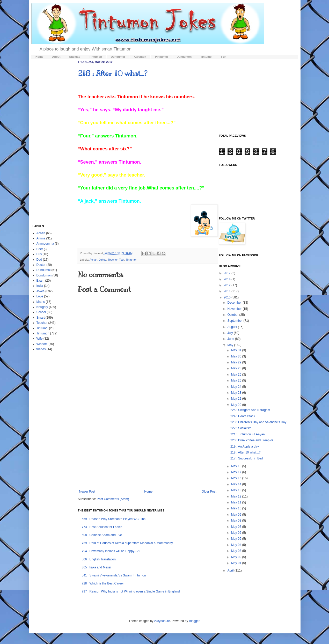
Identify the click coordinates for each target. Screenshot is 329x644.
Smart (41, 318)
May (231, 345)
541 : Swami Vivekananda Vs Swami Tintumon (114, 575)
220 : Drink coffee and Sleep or (252, 440)
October (233, 315)
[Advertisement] (148, 447)
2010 (228, 297)
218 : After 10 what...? (113, 73)
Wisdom (42, 344)
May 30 (237, 356)
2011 (228, 291)
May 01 (237, 563)
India (40, 286)
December (235, 303)
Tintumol (42, 328)
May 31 (237, 350)
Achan (94, 260)
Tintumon (132, 260)
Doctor (41, 265)
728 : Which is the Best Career (103, 583)
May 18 (237, 466)
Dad (39, 260)
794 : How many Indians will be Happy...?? (111, 551)
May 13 (237, 490)
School (41, 312)
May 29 (237, 362)
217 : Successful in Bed (247, 458)
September (235, 321)
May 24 (237, 387)
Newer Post (87, 492)
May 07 (237, 527)
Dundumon (44, 275)
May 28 (237, 368)
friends (41, 349)
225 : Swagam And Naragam (250, 410)
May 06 (237, 533)
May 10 (237, 508)
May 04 (237, 545)
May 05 (237, 539)
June (231, 339)
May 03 (237, 551)
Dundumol (44, 270)
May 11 (237, 502)
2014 (228, 279)
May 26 (237, 375)
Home (148, 492)
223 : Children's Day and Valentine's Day (258, 422)
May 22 (237, 399)
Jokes (103, 260)
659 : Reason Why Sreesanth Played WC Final (114, 519)
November (235, 309)
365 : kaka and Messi (96, 567)
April (231, 570)
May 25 (237, 380)
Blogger (194, 621)
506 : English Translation (99, 559)
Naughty (42, 307)
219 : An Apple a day (245, 447)
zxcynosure (162, 621)
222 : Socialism (241, 428)
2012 (228, 285)
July (231, 333)
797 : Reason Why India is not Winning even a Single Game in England (131, 591)
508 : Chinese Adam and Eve (102, 535)
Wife (40, 339)
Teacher (113, 260)
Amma (41, 238)
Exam (41, 281)
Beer (40, 249)
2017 (228, 273)
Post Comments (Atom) (113, 499)
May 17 (237, 472)
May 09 (237, 515)
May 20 (237, 405)
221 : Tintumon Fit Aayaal (248, 434)
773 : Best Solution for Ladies (102, 527)
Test (122, 260)
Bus (39, 254)
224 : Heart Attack (243, 416)
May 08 (237, 521)
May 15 (237, 478)
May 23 (237, 393)
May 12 (237, 496)
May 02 (237, 557)
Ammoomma (45, 244)
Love (40, 296)
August (233, 327)
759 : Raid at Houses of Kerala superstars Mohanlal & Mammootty (127, 543)
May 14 (237, 484)
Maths (41, 302)
